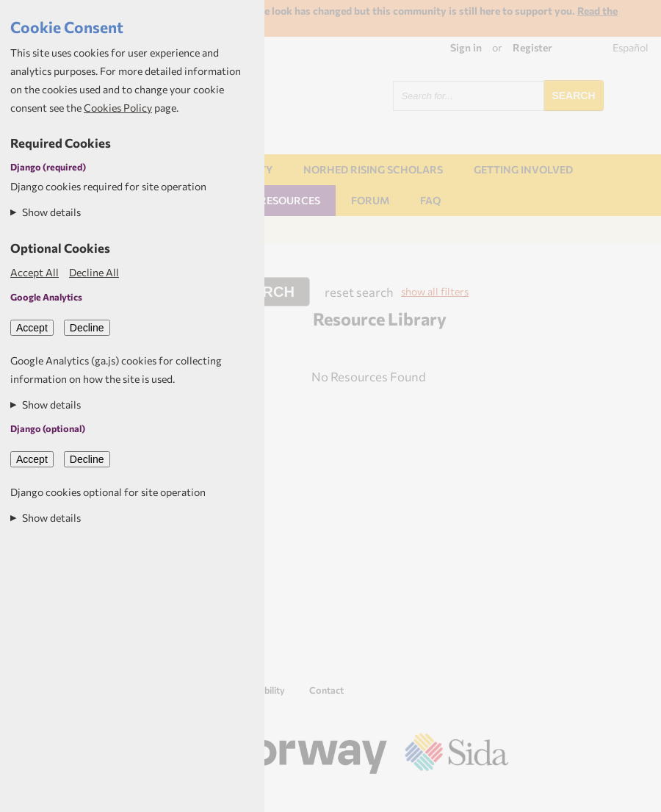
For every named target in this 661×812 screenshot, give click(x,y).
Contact (326, 690)
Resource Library (380, 319)
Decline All (94, 272)
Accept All (35, 272)
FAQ (430, 200)
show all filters (435, 291)
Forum (370, 200)
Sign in (466, 47)
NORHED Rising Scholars (373, 169)
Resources (290, 200)
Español (631, 47)
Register (532, 47)
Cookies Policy (118, 108)
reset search (359, 292)
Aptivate (495, 795)
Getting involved (523, 169)
